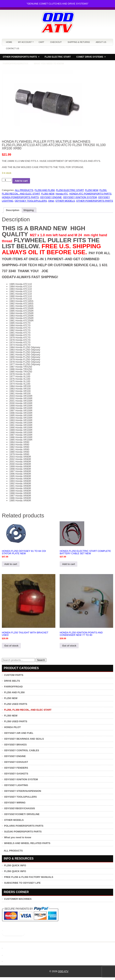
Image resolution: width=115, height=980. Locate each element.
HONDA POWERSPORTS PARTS (20, 197)
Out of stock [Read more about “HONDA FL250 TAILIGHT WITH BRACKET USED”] (11, 646)
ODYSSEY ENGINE (51, 197)
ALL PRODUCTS (24, 190)
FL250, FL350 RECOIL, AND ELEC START (28, 710)
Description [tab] (13, 210)
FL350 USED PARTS (16, 721)
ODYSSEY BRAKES (15, 745)
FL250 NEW (92, 190)
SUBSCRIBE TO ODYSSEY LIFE (22, 883)
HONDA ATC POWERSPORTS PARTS (90, 194)
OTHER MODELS (65, 201)
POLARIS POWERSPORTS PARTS (24, 826)
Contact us (13, 48)
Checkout (56, 42)
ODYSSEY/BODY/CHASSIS (19, 808)
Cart (41, 42)
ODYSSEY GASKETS (16, 774)
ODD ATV (63, 971)
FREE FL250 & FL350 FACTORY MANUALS (29, 877)
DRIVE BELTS (12, 681)
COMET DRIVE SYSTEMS (92, 56)
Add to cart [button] (11, 564)
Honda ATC (62, 194)
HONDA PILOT (12, 727)
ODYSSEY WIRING (15, 803)
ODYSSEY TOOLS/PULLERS (31, 201)
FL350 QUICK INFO (15, 871)
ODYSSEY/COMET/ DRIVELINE (22, 814)
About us (101, 42)
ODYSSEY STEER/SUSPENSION (23, 791)
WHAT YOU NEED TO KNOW (49, 64)
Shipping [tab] (29, 210)
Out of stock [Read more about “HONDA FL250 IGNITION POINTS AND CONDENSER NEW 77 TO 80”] (69, 646)
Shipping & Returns (79, 42)
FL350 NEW (48, 194)
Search (41, 660)
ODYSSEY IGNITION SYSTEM (80, 197)
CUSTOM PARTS (14, 675)
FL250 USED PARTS (16, 704)
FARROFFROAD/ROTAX (15, 64)
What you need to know (18, 837)
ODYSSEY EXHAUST (16, 762)
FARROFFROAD (13, 687)
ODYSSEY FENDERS (16, 768)
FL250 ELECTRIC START (58, 57)
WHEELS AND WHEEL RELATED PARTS (27, 843)
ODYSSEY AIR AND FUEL (19, 733)
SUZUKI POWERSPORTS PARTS (23, 832)
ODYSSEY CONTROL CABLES (22, 750)
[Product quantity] (7, 180)
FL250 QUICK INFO (15, 865)
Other (51, 201)
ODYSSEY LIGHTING (16, 785)
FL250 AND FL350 (45, 190)
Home (9, 42)
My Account (27, 41)
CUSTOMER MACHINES (18, 899)
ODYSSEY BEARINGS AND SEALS (24, 739)
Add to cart (21, 181)
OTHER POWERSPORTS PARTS (22, 56)
